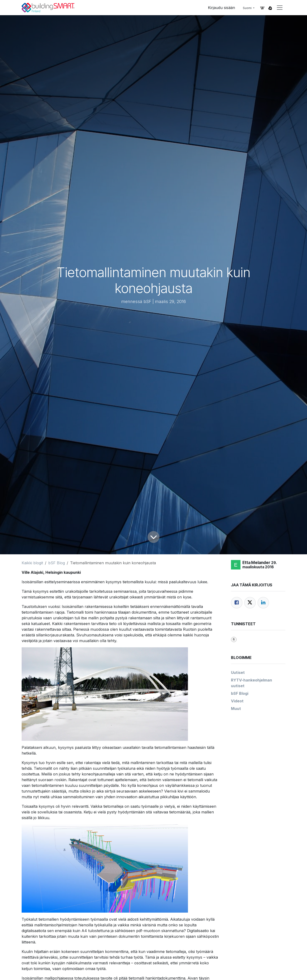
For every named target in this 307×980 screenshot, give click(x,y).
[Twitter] (250, 603)
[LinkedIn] (263, 603)
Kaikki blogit (32, 563)
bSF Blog (57, 563)
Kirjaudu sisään (221, 8)
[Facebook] (237, 603)
